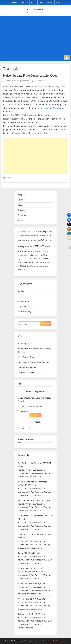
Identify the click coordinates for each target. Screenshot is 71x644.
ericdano (26, 80)
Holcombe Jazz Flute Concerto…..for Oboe (30, 75)
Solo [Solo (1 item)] (37, 263)
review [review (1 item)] (27, 259)
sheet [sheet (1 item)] (19, 263)
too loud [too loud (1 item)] (42, 266)
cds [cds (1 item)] (22, 235)
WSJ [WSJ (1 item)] (19, 270)
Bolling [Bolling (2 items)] (43, 232)
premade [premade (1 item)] (38, 251)
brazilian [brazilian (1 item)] (50, 232)
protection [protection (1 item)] (45, 251)
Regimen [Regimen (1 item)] (20, 259)
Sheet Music (14, 2)
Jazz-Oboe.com (34, 9)
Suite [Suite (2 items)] (47, 262)
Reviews (50, 2)
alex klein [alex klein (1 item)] (32, 232)
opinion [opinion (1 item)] (47, 247)
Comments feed (25, 307)
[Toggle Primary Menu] (67, 58)
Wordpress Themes (27, 372)
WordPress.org (24, 312)
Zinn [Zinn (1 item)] (23, 270)
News (41, 2)
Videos (59, 2)
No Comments (40, 81)
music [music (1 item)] (27, 247)
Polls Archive (24, 428)
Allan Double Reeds (27, 357)
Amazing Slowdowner (54, 108)
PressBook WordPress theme (54, 641)
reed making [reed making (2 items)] (33, 255)
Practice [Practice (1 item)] (31, 251)
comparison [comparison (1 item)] (35, 235)
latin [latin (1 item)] (47, 240)
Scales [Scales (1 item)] (36, 259)
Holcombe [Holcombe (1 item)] (25, 240)
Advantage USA (25, 344)
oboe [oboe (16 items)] (39, 246)
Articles (25, 2)
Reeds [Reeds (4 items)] (43, 255)
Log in (20, 296)
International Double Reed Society (33, 362)
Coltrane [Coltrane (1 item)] (27, 235)
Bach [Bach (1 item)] (37, 232)
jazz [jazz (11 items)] (41, 240)
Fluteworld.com (11, 119)
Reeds (34, 2)
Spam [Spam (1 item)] (42, 263)
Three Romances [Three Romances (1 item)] (32, 266)
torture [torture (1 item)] (47, 266)
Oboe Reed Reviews (27, 367)
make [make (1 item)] (51, 240)
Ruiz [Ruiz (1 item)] (31, 259)
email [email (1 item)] (19, 240)
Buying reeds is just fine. (31, 406)
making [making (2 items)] (21, 247)
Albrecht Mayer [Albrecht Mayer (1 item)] (23, 232)
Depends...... (25, 411)
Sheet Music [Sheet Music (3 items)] (29, 262)
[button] (69, 215)
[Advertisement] (35, 36)
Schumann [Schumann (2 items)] (44, 259)
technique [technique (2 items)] (22, 266)
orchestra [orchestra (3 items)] (22, 251)
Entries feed (23, 301)
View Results (35, 422)
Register (21, 291)
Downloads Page (25, 628)
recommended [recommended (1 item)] (22, 255)
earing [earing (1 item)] (49, 235)
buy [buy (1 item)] (19, 235)
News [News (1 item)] (32, 247)
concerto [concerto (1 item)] (43, 235)
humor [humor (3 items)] (33, 240)
